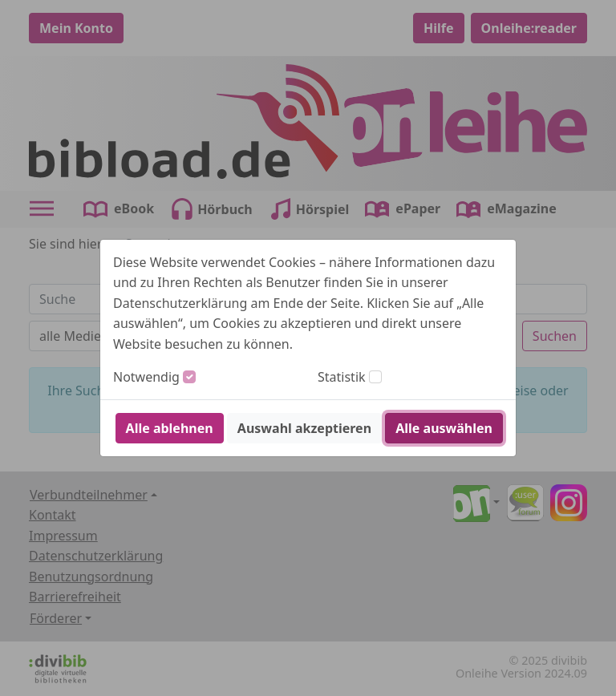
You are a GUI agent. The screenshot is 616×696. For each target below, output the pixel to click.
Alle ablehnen (170, 428)
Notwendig (146, 377)
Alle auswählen (444, 428)
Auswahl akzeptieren (304, 428)
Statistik (342, 377)
